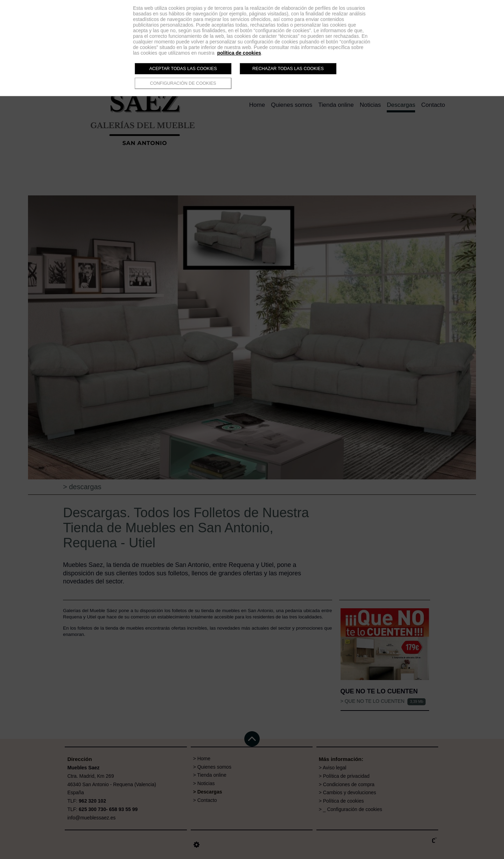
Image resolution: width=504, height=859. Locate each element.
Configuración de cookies (183, 83)
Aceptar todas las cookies (183, 69)
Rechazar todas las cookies (288, 69)
